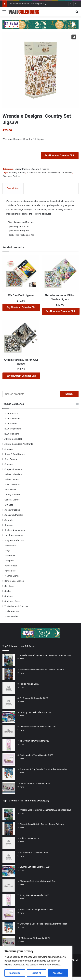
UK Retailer (67, 173)
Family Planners (12, 495)
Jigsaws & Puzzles (40, 169)
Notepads (9, 561)
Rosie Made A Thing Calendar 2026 (36, 755)
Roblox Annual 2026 (29, 684)
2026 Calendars (12, 418)
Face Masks (10, 490)
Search (69, 394)
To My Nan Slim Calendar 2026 (34, 741)
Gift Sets (9, 505)
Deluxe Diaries (12, 479)
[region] (36, 963)
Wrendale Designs (12, 176)
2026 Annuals (11, 413)
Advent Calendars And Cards (19, 444)
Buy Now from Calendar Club (60, 155)
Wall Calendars (12, 611)
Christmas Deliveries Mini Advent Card (38, 727)
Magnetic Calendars (14, 540)
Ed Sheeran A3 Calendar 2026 (34, 698)
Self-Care (9, 586)
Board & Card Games (15, 454)
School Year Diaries (14, 581)
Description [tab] (13, 188)
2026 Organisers (13, 429)
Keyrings (9, 525)
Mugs (7, 550)
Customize (15, 973)
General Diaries (12, 500)
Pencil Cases (11, 566)
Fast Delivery (54, 173)
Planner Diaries (12, 576)
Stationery (10, 596)
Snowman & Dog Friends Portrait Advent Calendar (43, 769)
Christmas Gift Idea (36, 173)
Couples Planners (13, 469)
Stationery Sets (12, 601)
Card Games (11, 459)
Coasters (9, 464)
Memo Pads (10, 545)
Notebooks (10, 555)
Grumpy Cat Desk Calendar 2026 (35, 712)
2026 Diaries (11, 424)
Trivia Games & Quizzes (16, 606)
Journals (9, 520)
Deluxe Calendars (13, 474)
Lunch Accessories (14, 535)
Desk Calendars (12, 484)
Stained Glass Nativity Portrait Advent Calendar (42, 670)
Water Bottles (11, 616)
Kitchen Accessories (15, 530)
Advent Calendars (13, 439)
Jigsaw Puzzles (22, 169)
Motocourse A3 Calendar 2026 (35, 784)
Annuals (8, 449)
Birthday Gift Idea (17, 173)
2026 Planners (12, 434)
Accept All (58, 973)
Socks (7, 591)
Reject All (36, 973)
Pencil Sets (10, 571)
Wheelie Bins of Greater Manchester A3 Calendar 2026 (46, 655)
